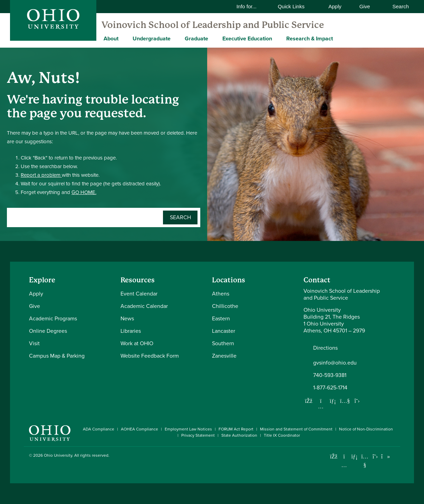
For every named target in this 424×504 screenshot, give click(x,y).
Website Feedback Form (150, 356)
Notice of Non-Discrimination (366, 429)
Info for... (251, 6)
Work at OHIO (137, 343)
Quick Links (295, 6)
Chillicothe (225, 306)
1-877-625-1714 (330, 388)
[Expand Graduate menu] (213, 38)
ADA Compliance (99, 429)
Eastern (221, 318)
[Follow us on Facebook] (309, 401)
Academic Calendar (144, 306)
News (127, 318)
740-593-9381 (330, 375)
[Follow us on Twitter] (357, 401)
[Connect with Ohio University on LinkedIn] (354, 457)
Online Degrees (48, 331)
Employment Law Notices (188, 429)
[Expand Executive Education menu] (277, 38)
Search (397, 6)
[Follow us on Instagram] (321, 406)
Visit (34, 343)
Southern (223, 343)
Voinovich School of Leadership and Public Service (213, 25)
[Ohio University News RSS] (396, 457)
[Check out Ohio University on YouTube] (365, 461)
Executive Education (247, 38)
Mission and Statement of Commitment (296, 429)
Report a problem (41, 175)
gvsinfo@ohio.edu (335, 363)
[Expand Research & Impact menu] (338, 38)
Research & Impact (310, 38)
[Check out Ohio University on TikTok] (386, 457)
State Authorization (239, 435)
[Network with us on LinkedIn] (333, 401)
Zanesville (224, 356)
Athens (221, 294)
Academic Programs (53, 318)
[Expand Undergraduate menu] (176, 38)
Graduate (196, 38)
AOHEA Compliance (139, 429)
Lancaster (224, 331)
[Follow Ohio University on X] (375, 457)
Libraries (131, 331)
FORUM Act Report (236, 429)
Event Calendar (139, 294)
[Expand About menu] (124, 38)
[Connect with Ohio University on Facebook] (334, 457)
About (111, 38)
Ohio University (58, 455)
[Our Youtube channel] (345, 401)
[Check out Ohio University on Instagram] (344, 465)
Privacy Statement (198, 435)
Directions (325, 348)
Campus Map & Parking (57, 356)
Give (365, 6)
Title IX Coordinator (282, 435)
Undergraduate (152, 38)
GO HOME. (84, 192)
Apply (335, 6)
